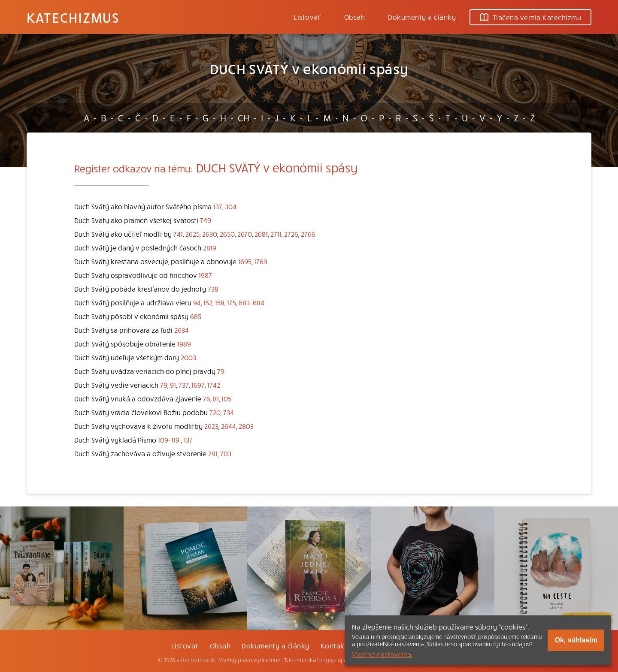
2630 (210, 234)
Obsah (354, 17)
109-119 (169, 440)
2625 (192, 234)
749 (206, 220)
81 (216, 398)
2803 (246, 426)
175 (232, 302)
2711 (276, 234)
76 (207, 398)
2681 (261, 234)
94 (197, 302)
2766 (308, 234)
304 (231, 206)
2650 (227, 234)
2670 (245, 234)
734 (229, 412)
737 (184, 385)
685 (196, 316)
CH (244, 118)
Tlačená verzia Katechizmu (530, 17)
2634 (182, 330)
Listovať (307, 17)
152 (208, 302)
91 (173, 385)
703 (226, 453)
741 (178, 234)
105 (226, 398)
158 (220, 302)
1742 (214, 385)
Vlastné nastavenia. (382, 654)
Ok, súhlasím (576, 640)
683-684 (251, 302)
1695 (245, 261)
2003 (188, 357)
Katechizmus (73, 17)
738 (213, 289)
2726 (291, 234)
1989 (184, 344)
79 (221, 371)
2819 (210, 247)
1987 (205, 275)
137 (218, 206)
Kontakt (334, 645)
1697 (198, 385)
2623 (211, 426)
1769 (261, 261)
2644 (229, 426)
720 (215, 412)
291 (213, 453)
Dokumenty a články (422, 17)
